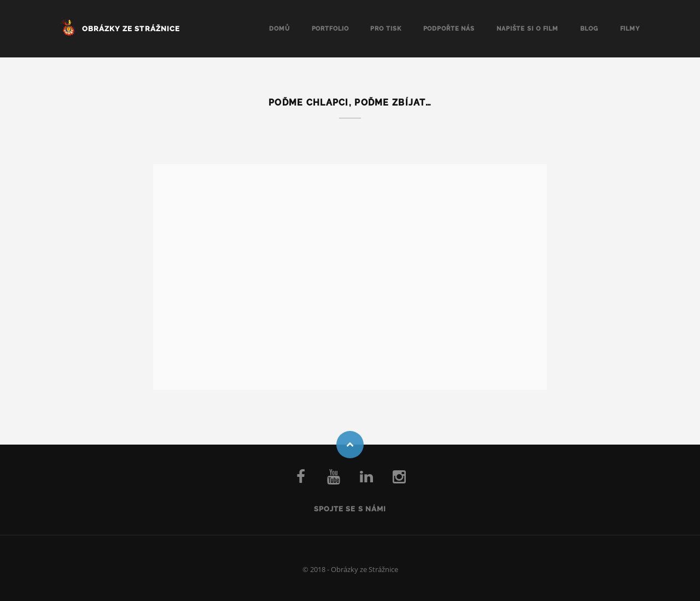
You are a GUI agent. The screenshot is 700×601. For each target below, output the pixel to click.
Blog (589, 29)
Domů (279, 29)
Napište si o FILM (527, 29)
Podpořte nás (449, 29)
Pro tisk (386, 29)
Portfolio (330, 29)
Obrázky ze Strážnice (131, 29)
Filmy (630, 29)
